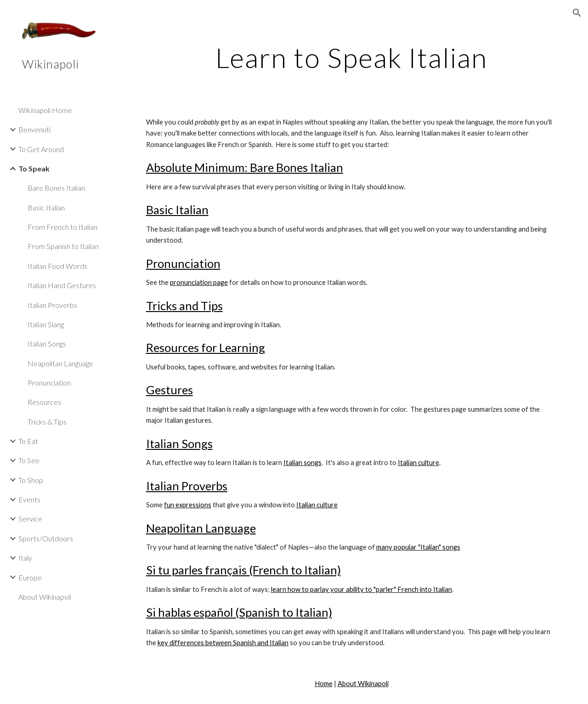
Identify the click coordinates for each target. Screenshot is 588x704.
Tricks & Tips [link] (47, 422)
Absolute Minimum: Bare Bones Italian (245, 167)
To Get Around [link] (41, 149)
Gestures (170, 390)
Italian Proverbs (187, 486)
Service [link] (30, 519)
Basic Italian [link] (46, 207)
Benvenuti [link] (34, 129)
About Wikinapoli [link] (45, 597)
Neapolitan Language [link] (60, 363)
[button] (577, 13)
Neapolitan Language (201, 528)
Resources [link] (44, 402)
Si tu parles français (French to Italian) (243, 570)
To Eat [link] (28, 441)
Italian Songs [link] (47, 343)
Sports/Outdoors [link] (46, 538)
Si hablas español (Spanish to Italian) (239, 612)
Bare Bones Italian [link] (56, 188)
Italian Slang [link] (46, 324)
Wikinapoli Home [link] (45, 110)
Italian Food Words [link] (57, 266)
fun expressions (188, 505)
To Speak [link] (34, 168)
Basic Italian (177, 210)
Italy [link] (25, 558)
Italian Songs (179, 443)
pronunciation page (199, 282)
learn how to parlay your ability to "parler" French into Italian (362, 589)
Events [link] (29, 499)
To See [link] (29, 460)
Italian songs (302, 463)
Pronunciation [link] (49, 383)
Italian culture (418, 463)
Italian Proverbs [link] (52, 305)
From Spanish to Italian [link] (63, 246)
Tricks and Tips (184, 306)
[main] (352, 57)
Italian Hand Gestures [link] (62, 285)
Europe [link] (30, 577)
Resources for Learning (206, 347)
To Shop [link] (31, 480)
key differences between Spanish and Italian (223, 643)
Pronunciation (183, 263)
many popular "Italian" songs (418, 547)
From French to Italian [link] (62, 227)
